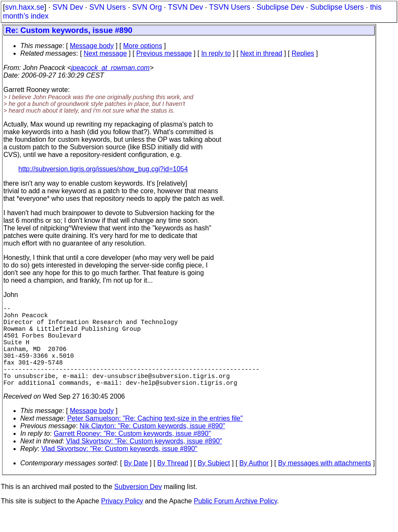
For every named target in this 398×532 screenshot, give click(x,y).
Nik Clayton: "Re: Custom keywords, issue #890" (153, 446)
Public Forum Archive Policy (235, 521)
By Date (136, 483)
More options (143, 46)
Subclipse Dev (280, 7)
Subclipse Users (337, 7)
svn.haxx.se (25, 7)
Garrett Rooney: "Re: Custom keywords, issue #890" (132, 454)
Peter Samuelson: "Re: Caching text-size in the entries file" (155, 439)
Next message (105, 53)
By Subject (214, 483)
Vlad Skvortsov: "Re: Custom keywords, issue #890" (144, 461)
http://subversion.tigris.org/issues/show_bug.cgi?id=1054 (103, 169)
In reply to (216, 53)
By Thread (173, 483)
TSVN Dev (185, 7)
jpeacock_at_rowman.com (111, 68)
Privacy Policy (122, 521)
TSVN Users (230, 7)
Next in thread (261, 53)
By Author (254, 483)
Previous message (164, 53)
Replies (303, 53)
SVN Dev (68, 7)
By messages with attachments (325, 483)
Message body (92, 46)
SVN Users (107, 7)
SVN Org (147, 7)
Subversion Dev (138, 507)
